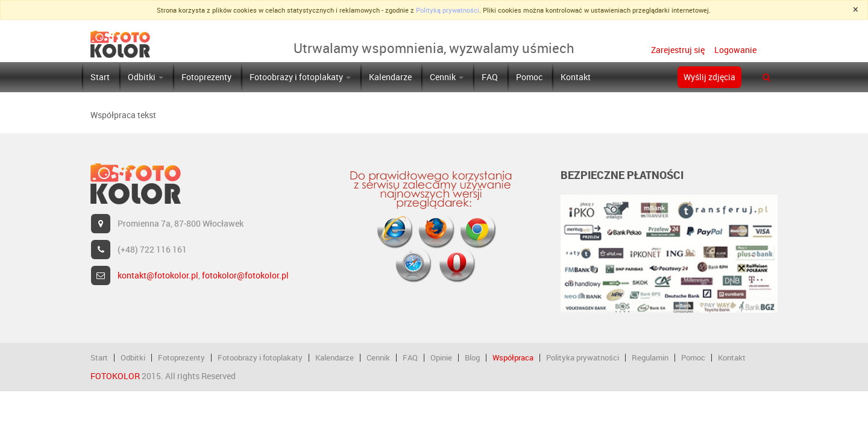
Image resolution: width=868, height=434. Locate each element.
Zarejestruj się (678, 50)
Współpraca (513, 358)
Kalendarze (390, 77)
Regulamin (650, 358)
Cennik (447, 77)
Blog (472, 358)
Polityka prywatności (583, 358)
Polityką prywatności (448, 10)
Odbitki (146, 77)
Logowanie (734, 50)
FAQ (490, 77)
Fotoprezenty (206, 77)
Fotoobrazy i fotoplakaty (300, 77)
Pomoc (529, 77)
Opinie (441, 358)
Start (100, 77)
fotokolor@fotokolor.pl (245, 275)
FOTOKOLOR (115, 376)
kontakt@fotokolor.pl (158, 275)
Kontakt (576, 77)
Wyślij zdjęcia (709, 77)
